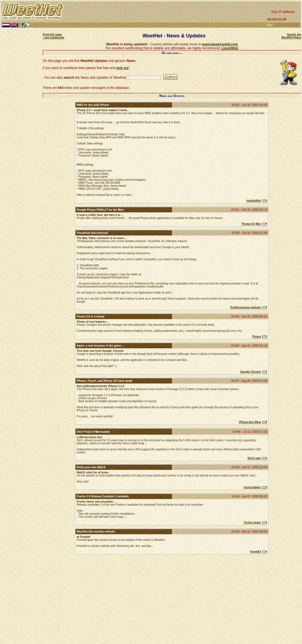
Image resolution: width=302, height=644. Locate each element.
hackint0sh (254, 201)
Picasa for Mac (251, 224)
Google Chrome (251, 372)
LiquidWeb (230, 48)
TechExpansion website (245, 307)
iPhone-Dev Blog (250, 422)
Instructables (252, 487)
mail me (122, 68)
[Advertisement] (165, 12)
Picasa (257, 337)
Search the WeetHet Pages (291, 36)
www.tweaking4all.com (220, 44)
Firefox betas (252, 523)
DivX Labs (254, 458)
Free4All (256, 552)
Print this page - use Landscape (53, 36)
